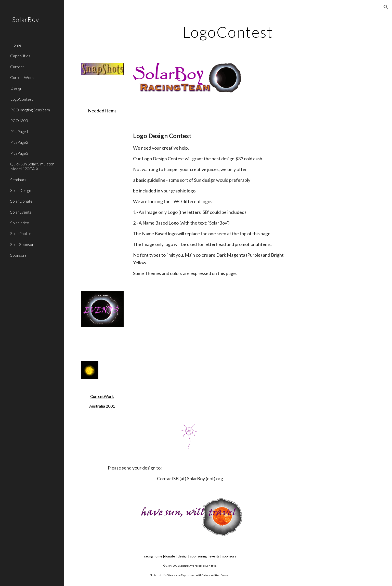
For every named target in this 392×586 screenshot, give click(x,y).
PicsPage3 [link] (19, 153)
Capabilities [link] (20, 56)
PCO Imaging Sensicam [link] (30, 110)
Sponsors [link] (18, 255)
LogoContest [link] (22, 99)
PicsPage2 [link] (19, 142)
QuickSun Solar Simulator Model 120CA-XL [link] (32, 166)
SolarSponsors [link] (23, 244)
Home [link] (16, 45)
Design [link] (16, 88)
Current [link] (17, 67)
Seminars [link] (18, 180)
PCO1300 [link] (19, 120)
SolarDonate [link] (21, 201)
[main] (228, 32)
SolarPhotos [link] (21, 233)
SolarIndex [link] (19, 223)
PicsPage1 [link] (19, 131)
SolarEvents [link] (21, 212)
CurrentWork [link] (22, 77)
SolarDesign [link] (21, 190)
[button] (386, 7)
